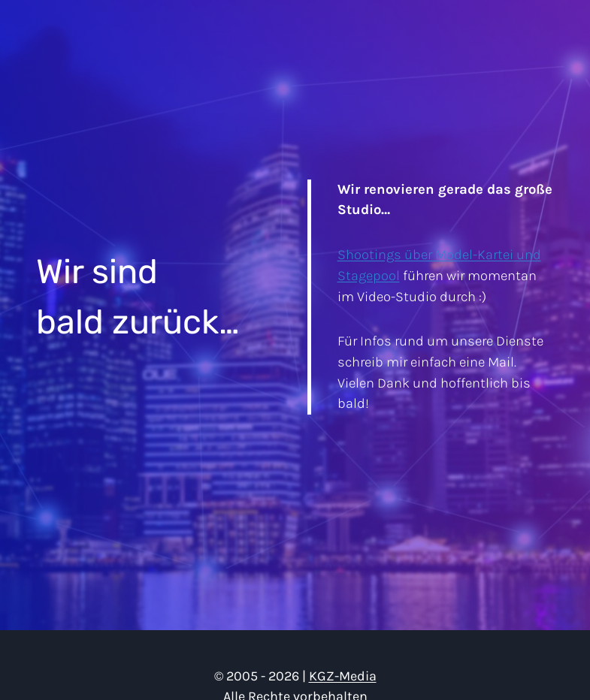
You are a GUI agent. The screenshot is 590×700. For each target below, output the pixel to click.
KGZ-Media (343, 676)
